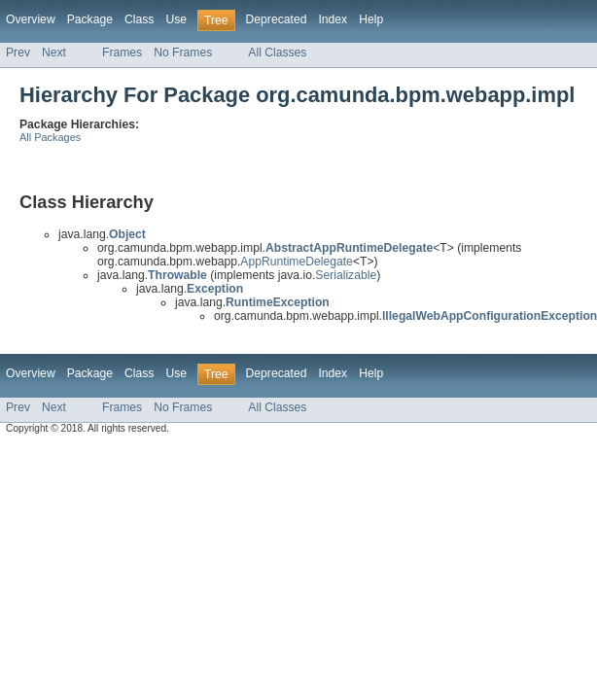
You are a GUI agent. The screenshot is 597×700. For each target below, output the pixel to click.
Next (54, 52)
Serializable (346, 275)
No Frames (183, 52)
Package (90, 19)
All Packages (50, 137)
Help (371, 19)
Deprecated (277, 19)
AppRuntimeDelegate (297, 262)
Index (333, 19)
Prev (18, 52)
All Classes (277, 52)
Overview (31, 19)
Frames (122, 52)
